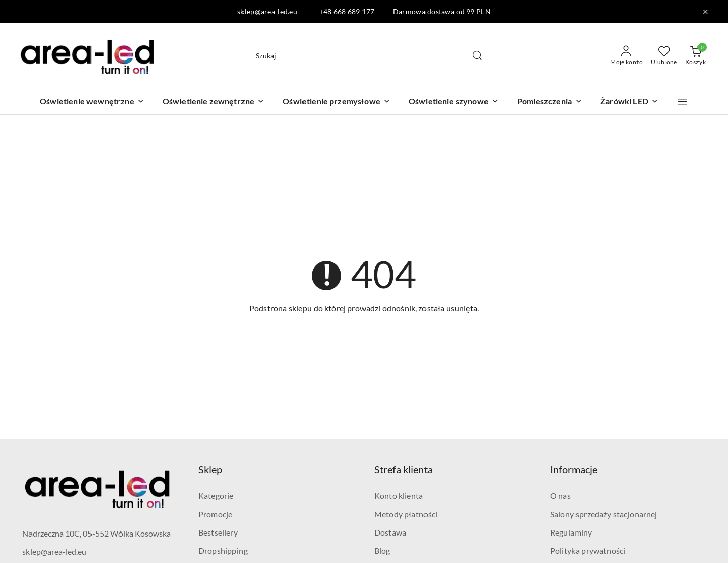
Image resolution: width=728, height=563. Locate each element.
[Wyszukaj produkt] (369, 56)
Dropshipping (223, 551)
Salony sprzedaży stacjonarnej (604, 514)
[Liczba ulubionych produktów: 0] (664, 56)
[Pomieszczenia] (550, 102)
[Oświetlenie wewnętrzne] (92, 102)
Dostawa (390, 532)
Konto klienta (399, 496)
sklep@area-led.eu (54, 552)
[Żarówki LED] (629, 102)
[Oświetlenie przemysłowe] (337, 102)
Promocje (215, 514)
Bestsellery (218, 532)
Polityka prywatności (588, 551)
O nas (560, 496)
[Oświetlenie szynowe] (454, 102)
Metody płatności (406, 514)
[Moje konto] (626, 56)
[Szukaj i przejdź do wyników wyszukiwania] (477, 56)
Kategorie (216, 496)
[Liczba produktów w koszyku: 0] (695, 56)
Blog (382, 551)
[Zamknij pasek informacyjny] (705, 12)
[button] (682, 102)
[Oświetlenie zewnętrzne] (214, 102)
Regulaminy (571, 532)
